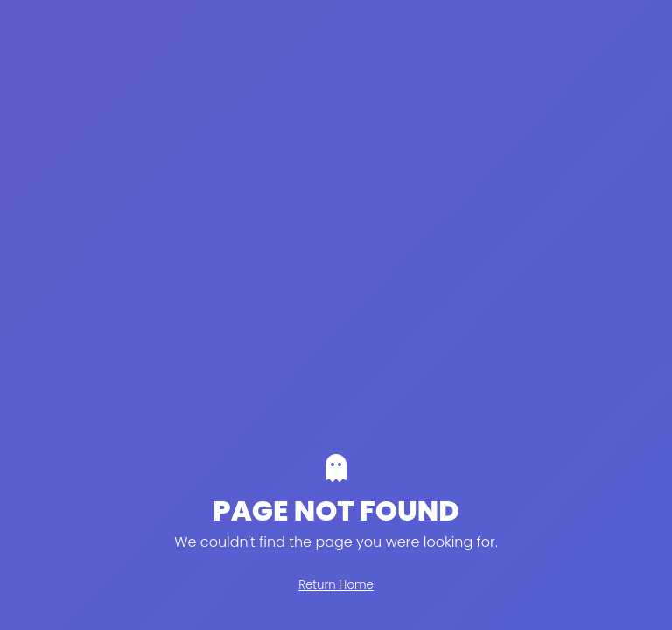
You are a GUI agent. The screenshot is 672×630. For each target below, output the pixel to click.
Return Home (336, 585)
